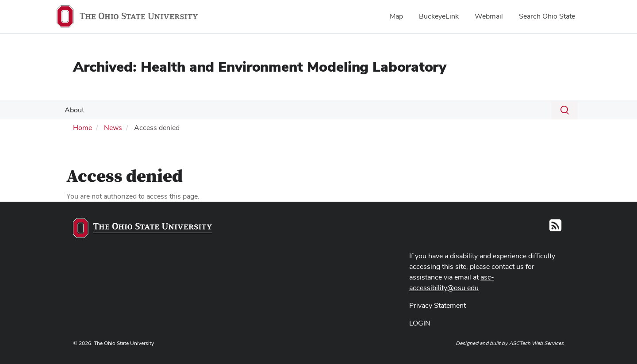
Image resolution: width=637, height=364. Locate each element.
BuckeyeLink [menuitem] (439, 16)
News (113, 128)
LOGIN (420, 323)
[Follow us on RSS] (555, 228)
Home (83, 128)
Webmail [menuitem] (489, 16)
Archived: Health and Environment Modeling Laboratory (260, 67)
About (73, 110)
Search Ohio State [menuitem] (547, 16)
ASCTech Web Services (537, 343)
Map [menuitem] (396, 16)
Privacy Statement (437, 305)
